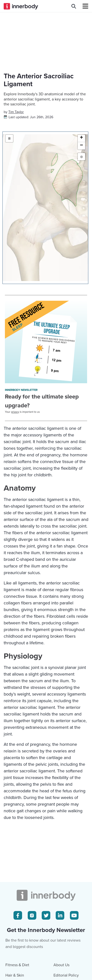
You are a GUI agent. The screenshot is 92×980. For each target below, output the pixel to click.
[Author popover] (16, 112)
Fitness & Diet (17, 965)
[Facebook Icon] (18, 915)
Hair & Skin (15, 975)
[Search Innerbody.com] (74, 6)
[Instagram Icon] (32, 915)
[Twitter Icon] (46, 915)
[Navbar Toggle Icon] (83, 6)
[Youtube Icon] (74, 915)
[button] (81, 138)
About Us (61, 965)
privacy (15, 412)
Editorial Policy (66, 975)
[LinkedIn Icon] (60, 915)
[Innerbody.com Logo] (21, 6)
